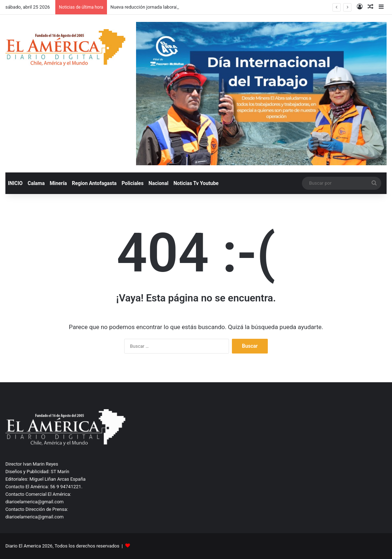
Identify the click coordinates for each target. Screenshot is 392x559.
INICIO (15, 183)
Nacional (158, 183)
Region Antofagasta (94, 183)
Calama (36, 183)
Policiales (133, 183)
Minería (58, 183)
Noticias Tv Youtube (196, 183)
